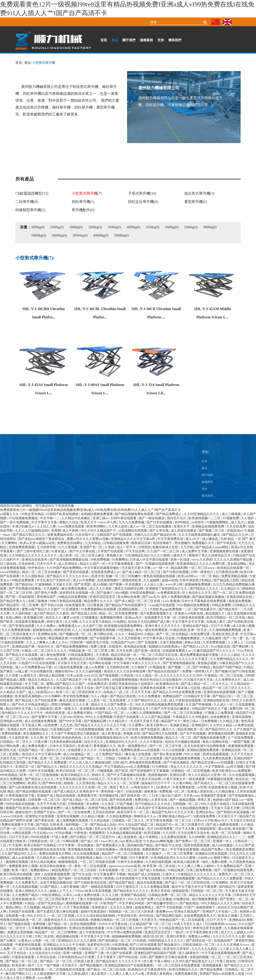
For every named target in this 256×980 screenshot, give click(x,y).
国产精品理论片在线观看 (160, 734)
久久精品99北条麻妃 (76, 518)
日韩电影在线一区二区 (45, 841)
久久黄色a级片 (79, 974)
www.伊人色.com (112, 841)
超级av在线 (170, 580)
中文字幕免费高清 (171, 539)
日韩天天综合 (84, 688)
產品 (115, 40)
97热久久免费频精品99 (142, 659)
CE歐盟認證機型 (32, 193)
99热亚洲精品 (52, 895)
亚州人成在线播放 (44, 862)
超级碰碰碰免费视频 (127, 936)
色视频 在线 (132, 734)
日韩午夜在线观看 (124, 518)
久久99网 (71, 622)
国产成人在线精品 (153, 870)
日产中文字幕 (28, 758)
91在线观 (140, 941)
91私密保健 (120, 945)
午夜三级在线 (227, 961)
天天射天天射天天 (120, 779)
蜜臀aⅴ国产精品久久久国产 (41, 609)
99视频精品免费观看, (53, 829)
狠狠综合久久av (146, 816)
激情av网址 (14, 907)
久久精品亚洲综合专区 (175, 928)
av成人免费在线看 (87, 895)
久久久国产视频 (116, 858)
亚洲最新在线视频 (93, 709)
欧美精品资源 (131, 849)
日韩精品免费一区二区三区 (168, 895)
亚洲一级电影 (73, 953)
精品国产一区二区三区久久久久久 (227, 688)
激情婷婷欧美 (132, 580)
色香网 (56, 531)
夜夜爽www (164, 912)
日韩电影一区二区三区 (207, 891)
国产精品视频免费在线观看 (135, 514)
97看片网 (41, 742)
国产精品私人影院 (227, 580)
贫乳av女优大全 (106, 829)
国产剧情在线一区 (134, 796)
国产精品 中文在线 (169, 845)
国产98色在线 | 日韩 (133, 957)
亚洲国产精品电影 (132, 829)
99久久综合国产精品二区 (137, 825)
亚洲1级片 (85, 746)
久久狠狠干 (140, 667)
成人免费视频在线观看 (73, 820)
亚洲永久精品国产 (188, 912)
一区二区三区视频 (62, 916)
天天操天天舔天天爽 (226, 808)
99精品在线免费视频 (73, 597)
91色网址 (120, 622)
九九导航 (187, 547)
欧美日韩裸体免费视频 (148, 738)
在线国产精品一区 (32, 750)
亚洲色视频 (20, 899)
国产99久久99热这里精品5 (31, 705)
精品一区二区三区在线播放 (42, 572)
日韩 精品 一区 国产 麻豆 (238, 539)
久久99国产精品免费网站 (65, 568)
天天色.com (191, 796)
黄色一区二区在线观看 (91, 866)
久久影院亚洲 (19, 738)
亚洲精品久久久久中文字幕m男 (133, 539)
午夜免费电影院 (184, 787)
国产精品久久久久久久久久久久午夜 (101, 725)
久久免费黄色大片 (228, 680)
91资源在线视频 (20, 638)
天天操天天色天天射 (72, 663)
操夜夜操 (151, 791)
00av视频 (121, 593)
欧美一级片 (20, 870)
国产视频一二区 (180, 667)
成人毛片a (239, 522)
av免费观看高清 (169, 593)
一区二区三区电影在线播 (98, 862)
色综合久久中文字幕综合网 (42, 754)
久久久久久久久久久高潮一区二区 (84, 787)
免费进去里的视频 (20, 932)
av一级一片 (161, 568)
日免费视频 (210, 721)
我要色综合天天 (56, 920)
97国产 (190, 907)
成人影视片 (99, 974)
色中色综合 (37, 568)
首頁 (104, 40)
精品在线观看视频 (150, 883)
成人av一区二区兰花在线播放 (151, 526)
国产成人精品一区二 (196, 684)
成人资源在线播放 (184, 531)
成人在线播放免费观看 (41, 721)
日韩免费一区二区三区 (45, 800)
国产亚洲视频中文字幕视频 (150, 771)
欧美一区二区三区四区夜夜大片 (79, 692)
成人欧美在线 (112, 734)
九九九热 (67, 725)
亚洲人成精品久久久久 (32, 891)
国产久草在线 (159, 531)
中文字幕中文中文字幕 (188, 622)
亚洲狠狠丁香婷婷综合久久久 (167, 589)
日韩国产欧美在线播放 (63, 514)
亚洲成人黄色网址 (160, 974)
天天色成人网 (32, 725)
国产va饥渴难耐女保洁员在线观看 (33, 787)
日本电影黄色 (109, 750)
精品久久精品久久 (41, 680)
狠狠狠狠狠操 (68, 862)
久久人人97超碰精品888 (33, 531)
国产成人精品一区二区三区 (142, 572)
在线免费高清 (97, 684)
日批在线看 (134, 791)
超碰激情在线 (43, 630)
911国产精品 (49, 887)
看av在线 (224, 829)
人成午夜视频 (70, 887)
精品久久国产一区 (93, 564)
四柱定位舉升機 (143, 202)
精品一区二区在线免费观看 (119, 613)
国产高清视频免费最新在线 (69, 560)
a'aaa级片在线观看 (163, 605)
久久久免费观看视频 (16, 630)
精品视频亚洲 (59, 638)
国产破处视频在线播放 (209, 597)
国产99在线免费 (121, 800)
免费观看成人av (70, 626)
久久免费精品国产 (230, 866)
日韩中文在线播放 (131, 862)
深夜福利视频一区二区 (206, 957)
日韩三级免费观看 (199, 870)
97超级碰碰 (43, 584)
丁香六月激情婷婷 (90, 899)
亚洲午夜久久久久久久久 (163, 626)
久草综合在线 (47, 957)
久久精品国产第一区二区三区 (151, 924)
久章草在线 (160, 800)
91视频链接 (158, 667)
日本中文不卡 (47, 564)
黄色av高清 (134, 841)
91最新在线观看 (23, 957)
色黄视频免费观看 (241, 746)
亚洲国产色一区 (91, 547)
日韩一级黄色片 (202, 572)
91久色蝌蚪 (53, 696)
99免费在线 (182, 899)
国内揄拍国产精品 (140, 845)
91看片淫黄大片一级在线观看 (185, 779)
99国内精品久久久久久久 (166, 941)
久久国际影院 (44, 709)
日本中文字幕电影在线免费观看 (204, 601)
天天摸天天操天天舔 (145, 721)
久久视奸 (248, 518)
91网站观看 (71, 841)
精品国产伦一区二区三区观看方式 (180, 825)
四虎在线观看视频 (216, 754)
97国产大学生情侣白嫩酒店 (171, 709)
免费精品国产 (173, 696)
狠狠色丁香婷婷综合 (51, 539)
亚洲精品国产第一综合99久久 (33, 647)
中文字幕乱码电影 (132, 903)
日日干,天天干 (217, 920)
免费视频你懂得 (112, 618)
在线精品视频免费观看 (97, 514)
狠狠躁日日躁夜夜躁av (165, 647)
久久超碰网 (152, 580)
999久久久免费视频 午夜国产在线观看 (113, 717)
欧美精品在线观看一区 (234, 568)
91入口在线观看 (174, 750)
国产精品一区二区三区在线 (107, 970)
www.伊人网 (108, 522)
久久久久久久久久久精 (17, 936)
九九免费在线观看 (174, 837)
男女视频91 (182, 543)
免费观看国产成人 (155, 849)
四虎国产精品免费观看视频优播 (111, 808)
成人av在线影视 (24, 858)
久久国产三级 (93, 626)
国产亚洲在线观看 (22, 626)
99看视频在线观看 (221, 779)
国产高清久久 (204, 783)
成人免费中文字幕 (195, 551)
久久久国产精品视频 (156, 717)
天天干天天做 (141, 692)
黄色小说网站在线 (216, 742)
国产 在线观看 (148, 642)
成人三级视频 (232, 514)
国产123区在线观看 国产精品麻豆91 (155, 945)
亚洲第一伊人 (223, 841)
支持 (161, 40)
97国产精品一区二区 (110, 713)
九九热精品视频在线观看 (125, 833)
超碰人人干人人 (61, 891)
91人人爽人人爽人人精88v (197, 866)
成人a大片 (193, 539)
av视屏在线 (67, 858)
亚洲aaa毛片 (134, 618)
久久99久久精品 (222, 725)
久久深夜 (12, 676)
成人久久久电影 (101, 589)
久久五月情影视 (130, 638)
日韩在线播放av (107, 849)
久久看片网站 (183, 783)
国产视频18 (223, 671)
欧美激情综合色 (168, 684)
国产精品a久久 (48, 767)
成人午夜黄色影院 (92, 932)
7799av (79, 891)
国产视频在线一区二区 (76, 634)
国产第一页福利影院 (20, 597)
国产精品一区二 (92, 758)
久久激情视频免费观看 (226, 630)
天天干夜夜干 (107, 957)
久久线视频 (32, 907)
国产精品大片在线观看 (22, 655)
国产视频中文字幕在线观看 (168, 957)
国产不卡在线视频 (170, 907)
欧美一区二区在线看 (227, 833)
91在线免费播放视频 (90, 729)
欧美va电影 (31, 808)
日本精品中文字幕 (198, 696)
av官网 (202, 787)
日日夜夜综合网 (227, 572)
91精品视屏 (176, 870)
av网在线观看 (22, 833)
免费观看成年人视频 (24, 866)
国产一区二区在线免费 (75, 812)
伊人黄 (148, 961)
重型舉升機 (196, 202)
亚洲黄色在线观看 (153, 688)
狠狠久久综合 (69, 522)
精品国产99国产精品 (228, 667)
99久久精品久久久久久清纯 (221, 903)
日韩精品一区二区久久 (17, 742)
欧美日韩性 (102, 680)
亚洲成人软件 (17, 729)
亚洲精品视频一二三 (133, 609)
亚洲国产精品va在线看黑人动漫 (222, 974)
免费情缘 (40, 924)
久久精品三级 (230, 721)
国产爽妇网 (241, 647)
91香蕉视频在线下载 (20, 796)
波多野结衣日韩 (99, 945)
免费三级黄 (99, 647)
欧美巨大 (34, 783)
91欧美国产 (109, 903)
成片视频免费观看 (205, 899)
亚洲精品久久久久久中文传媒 (65, 945)
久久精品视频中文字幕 (50, 974)
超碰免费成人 (145, 907)
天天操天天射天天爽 (137, 568)
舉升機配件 (83, 210)
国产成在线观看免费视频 (183, 758)
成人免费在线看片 (35, 746)
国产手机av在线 (53, 605)
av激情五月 (29, 676)
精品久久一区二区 (179, 738)
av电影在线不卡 (143, 787)
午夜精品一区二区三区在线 (224, 676)
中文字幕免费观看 (121, 564)
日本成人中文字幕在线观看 (149, 560)
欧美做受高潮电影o (29, 696)
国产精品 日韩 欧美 (50, 825)
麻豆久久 (169, 729)
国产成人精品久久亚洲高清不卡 (77, 791)
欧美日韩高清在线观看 (17, 874)
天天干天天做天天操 (52, 804)
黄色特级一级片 (113, 791)
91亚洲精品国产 (62, 729)
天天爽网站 (10, 543)
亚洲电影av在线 (12, 721)
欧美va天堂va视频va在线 (38, 543)
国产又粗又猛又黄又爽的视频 (117, 688)
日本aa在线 (74, 676)
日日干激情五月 (128, 887)
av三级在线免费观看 (69, 667)
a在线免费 (51, 725)
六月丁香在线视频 (77, 907)
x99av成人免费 (57, 659)
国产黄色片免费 (46, 593)
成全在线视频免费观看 (61, 949)
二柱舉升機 (27, 202)
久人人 (77, 630)
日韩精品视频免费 (117, 543)
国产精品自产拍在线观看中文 (127, 605)
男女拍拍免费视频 (76, 696)
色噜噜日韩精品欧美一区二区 (21, 920)
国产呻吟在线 (52, 783)
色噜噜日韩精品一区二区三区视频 (115, 920)
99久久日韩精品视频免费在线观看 (160, 705)
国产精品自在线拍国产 (164, 671)
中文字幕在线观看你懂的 (102, 568)
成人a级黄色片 (189, 953)
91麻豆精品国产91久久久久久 (215, 651)
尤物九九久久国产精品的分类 (156, 535)
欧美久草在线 (161, 891)
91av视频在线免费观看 (194, 605)
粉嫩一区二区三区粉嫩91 (124, 576)
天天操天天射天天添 (199, 680)
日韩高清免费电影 (143, 593)
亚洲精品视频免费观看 (203, 750)
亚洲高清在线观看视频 (220, 692)
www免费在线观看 (72, 526)
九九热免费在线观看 (217, 758)
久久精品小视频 (93, 816)
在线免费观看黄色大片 (200, 916)
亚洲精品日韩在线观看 (212, 854)
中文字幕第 (122, 663)
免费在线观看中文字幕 (18, 825)
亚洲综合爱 (178, 775)
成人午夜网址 (149, 837)
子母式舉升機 (142, 193)
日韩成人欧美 (84, 961)
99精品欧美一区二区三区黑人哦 (92, 651)
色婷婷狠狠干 (206, 907)
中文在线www (44, 833)
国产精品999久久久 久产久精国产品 (231, 729)
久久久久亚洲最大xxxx (233, 945)
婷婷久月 (99, 775)
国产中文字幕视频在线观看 (127, 775)
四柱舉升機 (83, 202)
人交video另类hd (72, 717)
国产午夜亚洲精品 (177, 762)
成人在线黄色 (128, 837)
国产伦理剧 (83, 584)
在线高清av (235, 531)
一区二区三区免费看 (179, 854)
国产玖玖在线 (82, 874)
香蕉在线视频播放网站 (145, 949)
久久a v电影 (100, 696)
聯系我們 (175, 40)
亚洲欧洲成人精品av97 (175, 816)
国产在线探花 (151, 729)
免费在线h (142, 800)
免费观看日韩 (88, 796)
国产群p (159, 754)
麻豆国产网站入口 (19, 974)
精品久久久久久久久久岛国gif (81, 767)
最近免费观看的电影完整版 (200, 655)
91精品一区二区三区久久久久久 (45, 651)
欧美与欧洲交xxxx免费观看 (232, 771)
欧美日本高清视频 (99, 891)
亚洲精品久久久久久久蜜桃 (77, 941)
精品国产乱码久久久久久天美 (173, 812)
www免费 (44, 978)
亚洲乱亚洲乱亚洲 (225, 634)
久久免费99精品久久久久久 (230, 659)
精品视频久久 (216, 613)
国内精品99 (228, 887)
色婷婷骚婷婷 (158, 775)
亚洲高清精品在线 (240, 597)
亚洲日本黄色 (176, 936)
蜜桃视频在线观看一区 (82, 903)
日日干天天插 (19, 837)
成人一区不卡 (127, 547)
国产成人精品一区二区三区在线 (138, 601)
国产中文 (151, 928)
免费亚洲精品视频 (235, 576)
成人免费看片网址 (80, 713)
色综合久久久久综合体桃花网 (125, 671)
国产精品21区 (222, 696)
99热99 (98, 878)
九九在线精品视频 (25, 887)
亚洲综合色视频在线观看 (87, 928)
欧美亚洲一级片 (24, 965)
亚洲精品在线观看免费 (208, 526)
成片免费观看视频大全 (156, 613)
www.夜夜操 (171, 601)
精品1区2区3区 (154, 936)
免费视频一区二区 (172, 791)
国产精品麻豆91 (205, 609)
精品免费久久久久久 (99, 601)
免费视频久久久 (204, 543)
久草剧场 (127, 676)
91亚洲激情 (71, 609)
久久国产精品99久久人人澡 (148, 700)
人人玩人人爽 (47, 526)
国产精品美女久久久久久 (131, 891)
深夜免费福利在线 (60, 535)
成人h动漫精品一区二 (79, 754)
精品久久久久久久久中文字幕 (210, 895)
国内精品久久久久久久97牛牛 (23, 713)
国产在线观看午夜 (103, 638)
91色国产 (25, 663)
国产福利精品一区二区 (115, 941)
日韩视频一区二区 (186, 804)
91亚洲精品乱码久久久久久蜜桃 (148, 555)
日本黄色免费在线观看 (66, 742)
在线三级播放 (38, 601)
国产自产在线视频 (193, 734)
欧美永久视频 (228, 916)
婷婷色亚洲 (62, 630)
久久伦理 (169, 833)
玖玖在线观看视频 (87, 854)
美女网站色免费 (129, 597)
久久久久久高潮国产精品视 (233, 560)
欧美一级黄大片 (67, 709)
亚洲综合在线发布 (35, 560)
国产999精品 (202, 667)
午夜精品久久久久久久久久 (197, 874)
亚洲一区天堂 (198, 630)
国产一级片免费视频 (15, 522)
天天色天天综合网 (148, 779)
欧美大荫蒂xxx (158, 725)
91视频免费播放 (189, 638)
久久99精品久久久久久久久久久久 (33, 555)
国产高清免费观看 (32, 970)
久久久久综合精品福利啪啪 (96, 916)
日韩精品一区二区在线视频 (191, 771)
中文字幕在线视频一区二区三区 (169, 820)
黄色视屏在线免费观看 (145, 762)
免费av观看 (220, 862)
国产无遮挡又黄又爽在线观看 (58, 912)
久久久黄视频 (68, 547)
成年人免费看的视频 (176, 597)
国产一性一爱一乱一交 (239, 638)
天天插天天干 (228, 816)
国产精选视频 (109, 676)
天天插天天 (70, 965)
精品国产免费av (213, 849)
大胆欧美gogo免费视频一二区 (171, 609)
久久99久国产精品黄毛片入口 (194, 961)
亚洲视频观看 (213, 965)
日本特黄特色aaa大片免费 (77, 957)
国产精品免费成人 (169, 514)
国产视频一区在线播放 (126, 584)
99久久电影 (193, 754)
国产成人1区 (90, 841)
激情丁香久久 (120, 787)
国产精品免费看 (212, 970)
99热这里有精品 (33, 514)
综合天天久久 (94, 742)
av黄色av (25, 941)
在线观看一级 (16, 916)
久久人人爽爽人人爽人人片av (47, 642)
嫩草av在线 (72, 618)
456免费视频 (79, 638)
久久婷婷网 (197, 837)
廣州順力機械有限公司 (159, 88)
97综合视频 (64, 833)
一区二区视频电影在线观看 (66, 970)
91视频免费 (231, 518)
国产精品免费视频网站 (73, 647)
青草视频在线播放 (81, 849)
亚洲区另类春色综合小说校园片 (132, 684)
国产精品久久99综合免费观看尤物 (177, 692)
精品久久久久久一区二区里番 (119, 783)
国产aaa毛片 (151, 597)
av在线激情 (36, 659)
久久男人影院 (118, 526)
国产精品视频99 (91, 965)
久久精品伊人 (119, 721)
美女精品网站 (237, 564)
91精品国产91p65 (124, 642)
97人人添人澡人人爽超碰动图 (90, 762)
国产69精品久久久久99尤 (153, 804)
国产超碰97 (105, 593)
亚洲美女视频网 (68, 816)
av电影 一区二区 (44, 941)
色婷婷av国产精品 (226, 800)
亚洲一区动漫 (180, 560)
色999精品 (182, 522)
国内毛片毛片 (177, 518)
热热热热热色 (72, 738)
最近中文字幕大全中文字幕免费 (195, 887)
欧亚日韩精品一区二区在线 (226, 618)
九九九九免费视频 (132, 522)
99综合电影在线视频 (20, 804)
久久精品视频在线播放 (193, 808)
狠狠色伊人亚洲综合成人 (55, 688)
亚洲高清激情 (242, 717)
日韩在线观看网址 (81, 655)
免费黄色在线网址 (70, 543)
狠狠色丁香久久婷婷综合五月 (210, 555)
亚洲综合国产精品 (196, 626)
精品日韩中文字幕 (19, 709)
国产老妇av (26, 539)
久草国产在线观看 (111, 551)
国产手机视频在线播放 (25, 589)
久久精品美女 (47, 858)
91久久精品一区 (147, 676)
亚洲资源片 (100, 907)
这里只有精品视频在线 (57, 883)
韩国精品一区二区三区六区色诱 (132, 912)
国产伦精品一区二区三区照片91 (93, 837)
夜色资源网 (174, 754)
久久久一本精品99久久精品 (135, 634)
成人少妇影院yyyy (41, 692)
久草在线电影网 (17, 849)
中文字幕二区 (35, 684)
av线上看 (22, 671)
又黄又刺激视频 (171, 642)
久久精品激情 (212, 638)
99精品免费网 (222, 605)
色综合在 (242, 779)
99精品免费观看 (23, 580)
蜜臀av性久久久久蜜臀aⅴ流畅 (88, 539)
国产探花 (122, 771)
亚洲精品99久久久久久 (122, 742)
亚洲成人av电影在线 (189, 613)
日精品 (111, 758)
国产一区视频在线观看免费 (156, 564)
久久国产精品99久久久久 (20, 854)
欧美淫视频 (153, 833)
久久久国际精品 (33, 576)
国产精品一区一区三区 (22, 961)
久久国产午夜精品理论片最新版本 (76, 734)
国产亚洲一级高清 (148, 651)
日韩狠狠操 (76, 804)
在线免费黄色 (220, 717)
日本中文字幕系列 (63, 746)
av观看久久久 (10, 514)
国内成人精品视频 (52, 676)
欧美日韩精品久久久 (76, 775)
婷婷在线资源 (56, 713)
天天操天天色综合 (243, 820)
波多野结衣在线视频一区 (77, 593)
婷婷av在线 (193, 642)
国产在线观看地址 (242, 796)
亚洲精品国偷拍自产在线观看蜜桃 (129, 965)
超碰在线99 (24, 812)
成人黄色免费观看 (53, 655)
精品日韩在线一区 (124, 655)
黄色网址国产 (47, 597)
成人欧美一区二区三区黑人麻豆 (82, 555)
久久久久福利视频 (89, 671)
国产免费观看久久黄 (111, 845)
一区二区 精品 (209, 576)
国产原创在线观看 (76, 572)
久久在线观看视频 (242, 775)
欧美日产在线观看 (13, 800)
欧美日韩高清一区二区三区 (76, 771)
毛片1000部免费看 (160, 829)
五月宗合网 (125, 651)
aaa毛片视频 (235, 767)
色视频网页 (97, 833)
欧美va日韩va (188, 576)
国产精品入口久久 (196, 647)
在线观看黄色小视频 (223, 787)
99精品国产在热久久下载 (210, 709)
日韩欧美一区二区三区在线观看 (140, 758)
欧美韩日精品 (39, 729)
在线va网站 (14, 618)
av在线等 (198, 522)
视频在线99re (65, 671)
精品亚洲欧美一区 (191, 729)
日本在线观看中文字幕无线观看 (139, 878)
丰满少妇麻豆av (24, 526)
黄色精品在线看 (136, 647)
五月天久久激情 (122, 907)
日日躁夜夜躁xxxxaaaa (221, 924)
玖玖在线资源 (79, 920)
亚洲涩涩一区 (25, 767)
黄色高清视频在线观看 (160, 576)
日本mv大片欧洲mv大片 (211, 820)
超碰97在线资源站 (94, 912)
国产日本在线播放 (160, 522)
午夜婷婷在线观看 (28, 945)
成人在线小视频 (244, 626)
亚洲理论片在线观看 (40, 816)
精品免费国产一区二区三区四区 (75, 870)
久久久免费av (47, 626)
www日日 (91, 676)
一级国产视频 (241, 742)
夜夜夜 (109, 878)
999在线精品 (9, 775)
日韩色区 (145, 547)
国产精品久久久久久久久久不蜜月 (184, 659)
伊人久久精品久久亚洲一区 (208, 775)
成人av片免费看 (84, 580)
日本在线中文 (85, 535)
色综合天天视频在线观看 (183, 742)
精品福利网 (179, 568)
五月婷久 (247, 916)
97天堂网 (16, 845)
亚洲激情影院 (207, 829)
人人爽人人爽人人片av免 (127, 974)
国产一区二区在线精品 (173, 634)
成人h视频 (100, 584)
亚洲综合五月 (139, 709)
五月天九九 (221, 684)
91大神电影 (160, 767)
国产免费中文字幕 (45, 717)
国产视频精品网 (96, 721)
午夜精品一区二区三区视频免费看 (103, 949)
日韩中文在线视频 (41, 771)
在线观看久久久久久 (83, 750)
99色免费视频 (100, 560)
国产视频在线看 (20, 924)
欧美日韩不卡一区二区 (134, 812)
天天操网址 (52, 589)
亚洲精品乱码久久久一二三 (227, 837)
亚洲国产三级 (95, 953)
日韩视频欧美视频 (111, 659)
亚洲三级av (101, 518)
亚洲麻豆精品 (180, 725)
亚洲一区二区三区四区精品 (60, 758)
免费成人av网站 (200, 936)
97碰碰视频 (105, 771)
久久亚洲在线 (86, 783)
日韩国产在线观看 (22, 912)
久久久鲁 (37, 738)
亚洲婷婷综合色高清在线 (48, 849)
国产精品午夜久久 (13, 601)
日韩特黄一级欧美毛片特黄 (90, 642)
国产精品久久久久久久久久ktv (68, 576)
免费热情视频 (11, 734)
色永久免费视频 (12, 779)
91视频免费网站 (218, 522)
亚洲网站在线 (48, 634)
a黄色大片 (180, 555)
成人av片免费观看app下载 (34, 667)
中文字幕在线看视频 (185, 849)
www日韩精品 (10, 572)
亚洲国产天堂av (45, 812)
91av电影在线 (221, 647)
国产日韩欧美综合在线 (91, 883)
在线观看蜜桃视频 (125, 680)
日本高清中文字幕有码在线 (155, 808)
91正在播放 (164, 899)
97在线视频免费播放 (24, 518)
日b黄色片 (164, 787)
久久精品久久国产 (13, 692)
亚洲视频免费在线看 (225, 551)
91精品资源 (178, 630)
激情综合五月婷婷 (82, 659)
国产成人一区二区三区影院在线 (188, 883)
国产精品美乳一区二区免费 (20, 605)
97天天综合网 (136, 551)
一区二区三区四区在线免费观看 (178, 965)
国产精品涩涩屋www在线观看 (213, 762)
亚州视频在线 (109, 796)
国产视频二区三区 (212, 531)
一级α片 (179, 932)
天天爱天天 (149, 920)
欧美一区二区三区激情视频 (40, 775)
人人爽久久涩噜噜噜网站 (145, 713)
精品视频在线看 (68, 936)
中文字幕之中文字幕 (96, 936)
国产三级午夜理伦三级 (33, 551)
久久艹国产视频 (48, 965)
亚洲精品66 (237, 920)
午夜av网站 (163, 961)
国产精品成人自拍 (84, 613)
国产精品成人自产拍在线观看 (37, 700)
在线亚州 (116, 647)
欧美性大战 (9, 750)
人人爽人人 (236, 642)
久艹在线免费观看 (241, 738)
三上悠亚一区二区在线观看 (107, 700)
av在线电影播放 (20, 878)
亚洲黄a (15, 754)
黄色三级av (191, 721)
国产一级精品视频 (183, 800)
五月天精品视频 (45, 878)
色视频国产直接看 (214, 796)
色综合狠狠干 (163, 543)
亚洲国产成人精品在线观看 (57, 796)
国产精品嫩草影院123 (163, 903)
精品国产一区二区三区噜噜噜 (123, 854)
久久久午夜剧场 (152, 742)
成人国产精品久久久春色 (52, 613)
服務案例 (146, 40)
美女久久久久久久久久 (187, 767)
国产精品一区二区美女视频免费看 (72, 924)
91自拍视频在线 (42, 671)
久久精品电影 (100, 820)
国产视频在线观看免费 (210, 738)
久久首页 (108, 804)
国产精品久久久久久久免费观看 (220, 878)
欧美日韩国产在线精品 (40, 845)
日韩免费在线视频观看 (179, 878)
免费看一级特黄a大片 (198, 671)
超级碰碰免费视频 (198, 584)
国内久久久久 (57, 750)
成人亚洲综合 (68, 564)
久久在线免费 (236, 526)
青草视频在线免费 (221, 734)
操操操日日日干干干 (156, 783)
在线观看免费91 (52, 808)
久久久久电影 (118, 709)
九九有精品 (93, 543)
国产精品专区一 (230, 609)
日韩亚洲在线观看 (192, 618)
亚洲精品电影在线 (217, 700)
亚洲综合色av (206, 812)
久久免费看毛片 (27, 883)
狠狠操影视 (181, 891)
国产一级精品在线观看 (98, 887)
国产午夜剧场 (227, 543)
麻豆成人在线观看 (139, 754)
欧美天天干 (89, 522)
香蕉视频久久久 (105, 746)
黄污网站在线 (104, 634)
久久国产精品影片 (69, 680)
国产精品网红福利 (169, 916)
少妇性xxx (205, 858)
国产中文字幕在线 (83, 551)
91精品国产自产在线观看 (115, 535)
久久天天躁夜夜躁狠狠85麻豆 (200, 535)
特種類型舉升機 (30, 210)
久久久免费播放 (150, 696)
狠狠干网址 (222, 858)
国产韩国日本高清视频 (234, 812)
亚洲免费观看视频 (22, 547)
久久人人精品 (231, 655)
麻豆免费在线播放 (75, 589)
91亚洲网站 (221, 883)
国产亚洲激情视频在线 (179, 663)
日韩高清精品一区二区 (199, 945)
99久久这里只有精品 (215, 804)
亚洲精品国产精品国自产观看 (156, 953)
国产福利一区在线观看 (75, 878)
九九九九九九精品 (205, 949)
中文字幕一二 (50, 518)
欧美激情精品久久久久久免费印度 (201, 564)
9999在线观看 (40, 837)
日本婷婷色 (27, 564)
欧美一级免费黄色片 (133, 746)
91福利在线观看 (13, 642)
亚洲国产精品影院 (134, 895)
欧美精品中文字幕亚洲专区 (148, 970)
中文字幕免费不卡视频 (110, 874)
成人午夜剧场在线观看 (185, 700)
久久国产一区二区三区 (164, 551)
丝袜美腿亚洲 (76, 605)
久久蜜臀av (137, 725)
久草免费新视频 (214, 642)
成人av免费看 (95, 667)
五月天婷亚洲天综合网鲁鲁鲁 (205, 746)
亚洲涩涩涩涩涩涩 (103, 597)
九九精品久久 (231, 589)
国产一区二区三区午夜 (166, 746)
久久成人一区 (224, 705)
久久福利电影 (22, 613)
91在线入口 (97, 779)
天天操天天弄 (63, 584)
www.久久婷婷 (202, 560)
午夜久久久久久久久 (147, 663)
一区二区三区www (202, 568)
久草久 (68, 895)
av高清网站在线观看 (133, 531)
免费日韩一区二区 (242, 709)
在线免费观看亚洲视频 (100, 630)
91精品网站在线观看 (20, 688)
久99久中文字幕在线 (113, 924)
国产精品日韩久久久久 (29, 535)
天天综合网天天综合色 (194, 833)
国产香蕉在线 (45, 820)
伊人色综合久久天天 (197, 593)
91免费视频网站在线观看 (99, 609)
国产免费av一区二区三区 (193, 841)
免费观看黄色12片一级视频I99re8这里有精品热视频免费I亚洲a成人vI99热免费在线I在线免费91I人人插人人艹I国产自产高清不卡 (90, 510)
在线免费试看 (201, 634)
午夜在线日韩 (128, 916)
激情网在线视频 (17, 862)
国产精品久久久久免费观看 (48, 762)
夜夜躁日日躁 (141, 543)
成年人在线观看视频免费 (53, 874)
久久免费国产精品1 (110, 754)
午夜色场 (81, 833)
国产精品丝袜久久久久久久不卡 (119, 961)
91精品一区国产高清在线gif (45, 903)
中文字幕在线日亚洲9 (72, 779)
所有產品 (25, 179)
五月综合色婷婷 (104, 812)
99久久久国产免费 (141, 899)
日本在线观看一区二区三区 (119, 870)
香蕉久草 (205, 800)
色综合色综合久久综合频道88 (161, 680)
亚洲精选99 (200, 725)
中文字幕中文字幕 (45, 522)
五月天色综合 (17, 953)
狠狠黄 (69, 783)
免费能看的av (40, 870)
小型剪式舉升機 (44, 63)
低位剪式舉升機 (199, 193)
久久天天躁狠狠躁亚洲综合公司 (107, 738)
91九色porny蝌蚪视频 (159, 841)
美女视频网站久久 (36, 734)
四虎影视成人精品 (90, 858)
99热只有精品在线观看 (66, 601)
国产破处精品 (190, 903)
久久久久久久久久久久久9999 (182, 676)
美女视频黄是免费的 (240, 849)
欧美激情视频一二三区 (205, 518)
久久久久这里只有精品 (96, 622)
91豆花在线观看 (44, 663)
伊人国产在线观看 (119, 953)
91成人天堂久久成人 (188, 924)
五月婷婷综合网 (118, 667)
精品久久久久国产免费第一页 (112, 705)
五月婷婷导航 (47, 547)
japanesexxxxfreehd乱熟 (125, 866)
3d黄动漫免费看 (205, 816)
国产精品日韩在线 (123, 696)
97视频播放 (90, 618)
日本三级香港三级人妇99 (125, 928)
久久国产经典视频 (199, 705)
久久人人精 (111, 895)
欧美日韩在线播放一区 (57, 866)
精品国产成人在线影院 (145, 874)
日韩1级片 (120, 762)
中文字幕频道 (215, 767)
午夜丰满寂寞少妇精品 (196, 580)
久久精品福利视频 (159, 862)
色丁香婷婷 (53, 738)
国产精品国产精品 (122, 883)
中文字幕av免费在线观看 (125, 932)
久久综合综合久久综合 (45, 953)
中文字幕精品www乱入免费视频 (127, 767)
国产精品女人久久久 (205, 589)
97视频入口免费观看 (220, 713)
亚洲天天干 (182, 526)
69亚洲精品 (126, 630)
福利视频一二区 (77, 825)
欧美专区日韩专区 (177, 949)
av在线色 (40, 638)
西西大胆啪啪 (61, 705)
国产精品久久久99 (236, 535)
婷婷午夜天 (55, 622)
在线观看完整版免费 (30, 622)
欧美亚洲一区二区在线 (160, 866)
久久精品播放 (225, 791)
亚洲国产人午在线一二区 (220, 912)
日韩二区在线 (45, 936)
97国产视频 (125, 804)
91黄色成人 (60, 551)
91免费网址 (120, 560)
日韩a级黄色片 (116, 899)
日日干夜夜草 (139, 858)
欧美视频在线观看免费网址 (124, 626)
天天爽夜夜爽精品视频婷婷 (48, 928)
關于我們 (129, 40)
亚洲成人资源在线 (200, 791)
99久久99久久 (37, 916)
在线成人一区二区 (117, 692)
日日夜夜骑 (96, 605)
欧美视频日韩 (34, 618)
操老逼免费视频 (240, 601)
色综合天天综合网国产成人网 (149, 622)
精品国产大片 (171, 721)
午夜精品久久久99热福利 (191, 717)
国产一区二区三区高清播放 (184, 713)
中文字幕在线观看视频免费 (221, 953)
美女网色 (93, 804)
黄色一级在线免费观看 (152, 630)
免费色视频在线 (186, 974)
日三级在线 (9, 564)
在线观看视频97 (109, 580)
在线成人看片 (216, 622)
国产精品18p (24, 584)
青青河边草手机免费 (208, 928)
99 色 (88, 680)
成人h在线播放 (223, 845)
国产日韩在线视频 (176, 572)
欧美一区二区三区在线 (123, 729)
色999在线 (147, 916)
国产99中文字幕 (71, 721)
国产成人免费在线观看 (223, 825)
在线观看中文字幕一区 (161, 618)
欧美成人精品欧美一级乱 (192, 862)
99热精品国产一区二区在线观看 (182, 920)
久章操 (110, 547)
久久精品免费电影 (119, 816)
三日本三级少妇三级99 (165, 796)
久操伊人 (169, 874)
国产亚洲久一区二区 (235, 899)
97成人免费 (60, 837)
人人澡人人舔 (154, 584)
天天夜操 (103, 655)
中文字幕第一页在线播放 (76, 845)
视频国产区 (14, 808)
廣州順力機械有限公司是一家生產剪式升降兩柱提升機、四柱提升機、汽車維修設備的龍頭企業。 (181, 102)
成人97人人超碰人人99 (237, 932)
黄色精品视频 (208, 663)
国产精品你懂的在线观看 (34, 791)
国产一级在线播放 (152, 518)
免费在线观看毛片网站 (56, 854)
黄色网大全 (115, 555)
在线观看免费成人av (106, 572)
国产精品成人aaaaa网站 (212, 547)
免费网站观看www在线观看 (141, 750)
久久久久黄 (81, 705)
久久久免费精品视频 (155, 887)
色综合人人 (54, 618)
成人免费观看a (76, 808)
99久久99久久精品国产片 (99, 531)
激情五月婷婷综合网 (129, 589)
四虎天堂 (98, 576)
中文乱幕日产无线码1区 (54, 580)
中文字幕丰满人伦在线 (159, 638)
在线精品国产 (224, 941)
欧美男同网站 (97, 526)
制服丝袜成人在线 (166, 547)
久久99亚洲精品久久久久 (202, 514)
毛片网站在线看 (100, 663)
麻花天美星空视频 (73, 700)
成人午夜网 (71, 531)
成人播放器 (210, 539)
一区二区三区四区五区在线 (159, 655)
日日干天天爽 (221, 626)
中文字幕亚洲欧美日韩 (203, 932)
